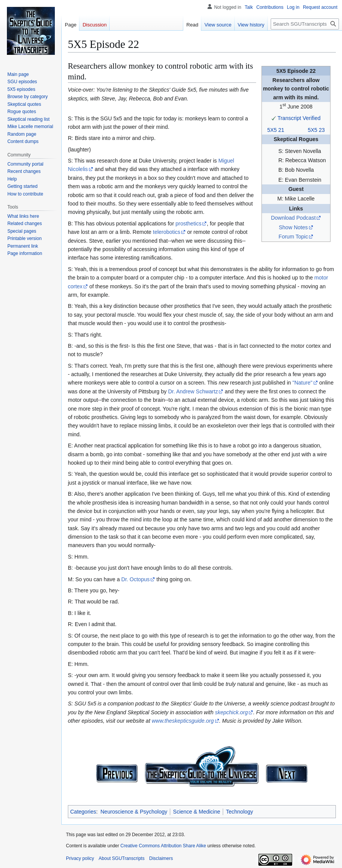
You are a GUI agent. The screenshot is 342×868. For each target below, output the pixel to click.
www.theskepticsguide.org (183, 721)
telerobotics (167, 232)
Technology (239, 812)
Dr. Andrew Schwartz (193, 391)
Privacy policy (80, 858)
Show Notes (293, 227)
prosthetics (189, 224)
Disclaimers (161, 858)
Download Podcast (293, 218)
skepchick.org (232, 712)
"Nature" (303, 383)
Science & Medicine (196, 812)
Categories (83, 812)
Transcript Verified (299, 118)
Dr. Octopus (135, 579)
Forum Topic (293, 237)
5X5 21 (276, 130)
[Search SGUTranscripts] (305, 24)
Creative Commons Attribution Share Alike (163, 846)
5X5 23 (316, 130)
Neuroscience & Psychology (134, 812)
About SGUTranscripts (122, 858)
